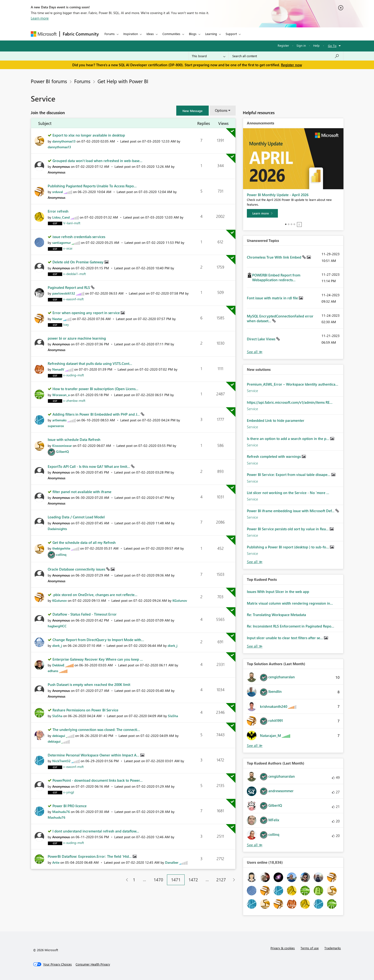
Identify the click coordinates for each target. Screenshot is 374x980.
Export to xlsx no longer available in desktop (89, 135)
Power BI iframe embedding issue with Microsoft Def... (291, 511)
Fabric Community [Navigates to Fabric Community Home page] (81, 34)
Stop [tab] (299, 225)
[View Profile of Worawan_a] (61, 395)
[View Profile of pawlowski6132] (64, 293)
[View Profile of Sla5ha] (57, 716)
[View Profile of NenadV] (58, 369)
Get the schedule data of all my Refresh (84, 542)
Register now (291, 65)
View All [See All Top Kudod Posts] (255, 646)
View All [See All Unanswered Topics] (255, 352)
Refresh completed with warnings (274, 456)
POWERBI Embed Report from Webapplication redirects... (276, 277)
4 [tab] (294, 224)
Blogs (193, 34)
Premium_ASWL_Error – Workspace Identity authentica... (293, 384)
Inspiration (131, 34)
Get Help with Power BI (123, 81)
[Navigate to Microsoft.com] (44, 34)
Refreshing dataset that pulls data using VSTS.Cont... (90, 363)
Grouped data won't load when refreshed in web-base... (97, 161)
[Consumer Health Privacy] (93, 964)
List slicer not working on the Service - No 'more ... (288, 493)
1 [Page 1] (134, 880)
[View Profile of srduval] (58, 192)
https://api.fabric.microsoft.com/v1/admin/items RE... (290, 402)
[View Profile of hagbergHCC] (57, 626)
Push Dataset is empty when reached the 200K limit (89, 684)
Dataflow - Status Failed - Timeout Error (85, 614)
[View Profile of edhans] (53, 671)
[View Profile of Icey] (66, 324)
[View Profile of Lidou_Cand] (61, 217)
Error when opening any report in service (87, 313)
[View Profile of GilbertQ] (62, 452)
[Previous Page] (125, 880)
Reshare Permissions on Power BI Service (85, 710)
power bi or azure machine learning (77, 338)
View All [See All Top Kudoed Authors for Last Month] (255, 845)
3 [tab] (291, 224)
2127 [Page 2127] (221, 880)
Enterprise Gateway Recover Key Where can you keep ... (98, 659)
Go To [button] (332, 46)
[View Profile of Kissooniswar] (62, 446)
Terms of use (310, 948)
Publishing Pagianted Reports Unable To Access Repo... (92, 186)
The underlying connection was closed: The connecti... (96, 730)
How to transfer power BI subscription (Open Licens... (95, 389)
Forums (110, 34)
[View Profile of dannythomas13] (64, 141)
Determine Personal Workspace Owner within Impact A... (94, 755)
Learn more (40, 18)
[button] (192, 111)
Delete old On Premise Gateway (78, 262)
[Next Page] (233, 880)
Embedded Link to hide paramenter (276, 420)
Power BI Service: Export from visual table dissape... (289, 475)
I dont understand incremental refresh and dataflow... (96, 831)
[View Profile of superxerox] (56, 426)
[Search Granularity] (209, 56)
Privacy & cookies (283, 948)
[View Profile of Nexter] (57, 319)
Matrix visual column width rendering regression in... (290, 603)
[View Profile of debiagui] (59, 736)
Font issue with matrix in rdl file (273, 298)
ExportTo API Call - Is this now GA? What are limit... (89, 466)
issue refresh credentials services (79, 237)
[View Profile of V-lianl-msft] (72, 223)
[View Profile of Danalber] (172, 862)
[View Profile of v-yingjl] (69, 792)
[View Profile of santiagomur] (62, 242)
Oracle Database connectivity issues (77, 569)
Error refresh (58, 211)
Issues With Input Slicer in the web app (278, 592)
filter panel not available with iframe (82, 492)
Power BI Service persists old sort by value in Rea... (288, 529)
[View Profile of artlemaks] (59, 420)
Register (283, 45)
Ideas (150, 34)
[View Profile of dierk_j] (57, 646)
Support (231, 34)
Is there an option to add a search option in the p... (288, 439)
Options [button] (221, 110)
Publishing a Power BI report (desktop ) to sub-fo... (288, 547)
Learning (211, 34)
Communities (171, 34)
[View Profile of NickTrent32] (61, 761)
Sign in (301, 45)
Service (252, 391)
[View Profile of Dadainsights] (57, 529)
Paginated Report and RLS (69, 287)
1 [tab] (286, 224)
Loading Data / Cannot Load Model (76, 517)
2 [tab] (289, 224)
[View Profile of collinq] (61, 554)
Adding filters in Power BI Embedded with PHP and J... (97, 414)
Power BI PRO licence (70, 806)
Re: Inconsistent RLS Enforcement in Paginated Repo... (291, 626)
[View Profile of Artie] (56, 862)
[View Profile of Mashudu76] (61, 812)
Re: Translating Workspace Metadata (276, 615)
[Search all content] (286, 56)
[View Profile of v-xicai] (68, 248)
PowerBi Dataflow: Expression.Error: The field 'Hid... (90, 856)
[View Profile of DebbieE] (58, 665)
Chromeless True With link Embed (275, 257)
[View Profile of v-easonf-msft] (73, 299)
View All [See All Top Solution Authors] (255, 746)
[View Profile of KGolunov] (60, 600)
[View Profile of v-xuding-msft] (74, 375)
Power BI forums (49, 81)
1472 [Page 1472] (193, 880)
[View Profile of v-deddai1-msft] (75, 274)
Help (316, 45)
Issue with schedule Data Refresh (74, 439)
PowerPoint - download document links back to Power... (98, 780)
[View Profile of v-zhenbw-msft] (74, 401)
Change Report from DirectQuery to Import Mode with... (98, 640)
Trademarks (333, 948)
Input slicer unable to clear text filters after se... (285, 638)
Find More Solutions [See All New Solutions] (255, 562)
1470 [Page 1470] (158, 880)
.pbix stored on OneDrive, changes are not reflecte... (95, 595)
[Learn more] (262, 213)
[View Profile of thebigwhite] (61, 548)
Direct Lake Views (262, 339)
